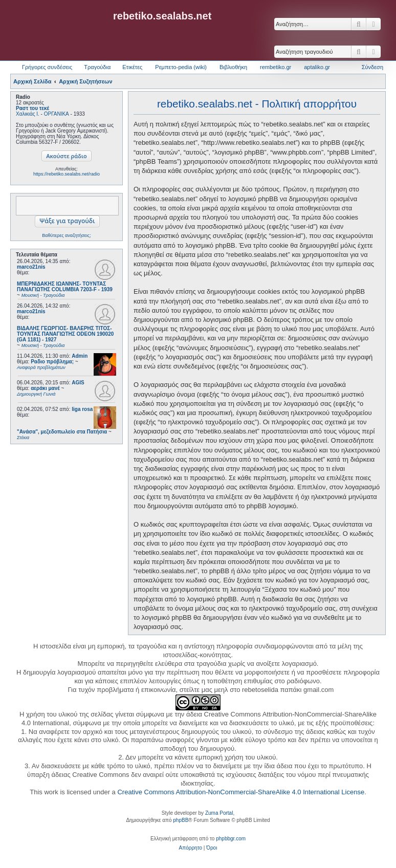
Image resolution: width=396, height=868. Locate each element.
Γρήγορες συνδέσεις (47, 67)
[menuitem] (191, 848)
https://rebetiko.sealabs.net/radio (67, 174)
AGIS (78, 383)
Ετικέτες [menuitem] (132, 67)
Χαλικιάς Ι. (28, 114)
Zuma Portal (219, 813)
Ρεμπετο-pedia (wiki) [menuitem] (181, 67)
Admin (80, 356)
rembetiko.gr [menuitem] (276, 67)
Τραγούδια (97, 67)
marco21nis (31, 267)
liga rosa (82, 409)
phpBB (181, 820)
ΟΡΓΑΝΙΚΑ (57, 114)
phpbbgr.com (231, 839)
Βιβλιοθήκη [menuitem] (233, 67)
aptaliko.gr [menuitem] (317, 67)
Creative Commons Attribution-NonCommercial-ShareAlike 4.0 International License (241, 792)
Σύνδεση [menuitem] (372, 67)
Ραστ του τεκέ (32, 108)
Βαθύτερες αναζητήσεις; (66, 235)
